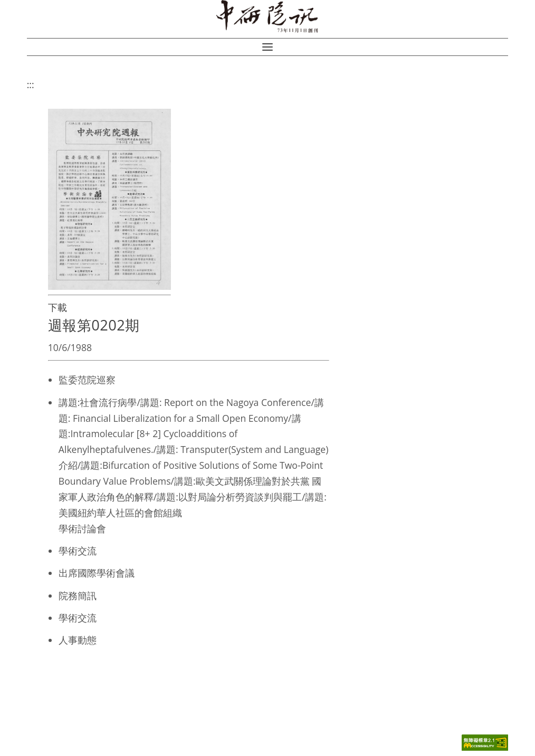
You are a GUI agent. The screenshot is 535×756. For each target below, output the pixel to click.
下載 (58, 307)
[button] (267, 47)
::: (31, 84)
